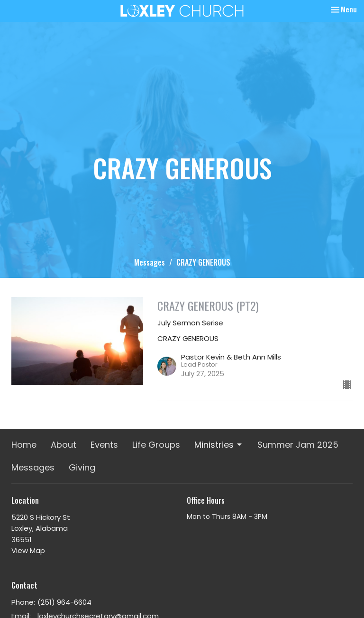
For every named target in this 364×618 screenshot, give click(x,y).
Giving (82, 467)
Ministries (219, 445)
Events (104, 445)
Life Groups (156, 445)
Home (24, 445)
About (64, 445)
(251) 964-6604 (64, 602)
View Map (28, 550)
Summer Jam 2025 (298, 445)
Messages (150, 262)
